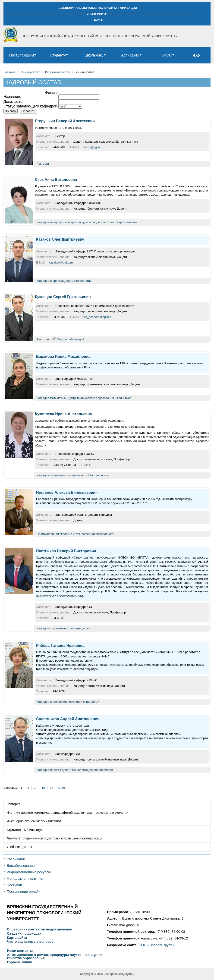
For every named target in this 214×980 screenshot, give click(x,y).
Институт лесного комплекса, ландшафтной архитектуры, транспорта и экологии (67, 813)
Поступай (14, 885)
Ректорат (43, 164)
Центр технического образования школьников (99, 398)
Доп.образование (21, 865)
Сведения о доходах (24, 934)
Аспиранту (130, 55)
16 (43, 788)
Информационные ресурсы (29, 872)
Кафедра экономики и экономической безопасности (73, 475)
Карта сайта (17, 938)
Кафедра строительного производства (63, 628)
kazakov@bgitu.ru (61, 262)
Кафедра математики (52, 398)
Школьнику (94, 55)
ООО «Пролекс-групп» (156, 945)
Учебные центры (19, 847)
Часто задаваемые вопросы (31, 942)
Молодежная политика (25, 878)
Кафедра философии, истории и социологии (68, 702)
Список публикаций (71, 339)
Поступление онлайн (24, 891)
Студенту (58, 55)
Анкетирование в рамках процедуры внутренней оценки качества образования (55, 956)
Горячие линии (20, 962)
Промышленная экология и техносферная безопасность (76, 534)
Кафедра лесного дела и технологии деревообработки (75, 770)
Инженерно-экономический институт (34, 821)
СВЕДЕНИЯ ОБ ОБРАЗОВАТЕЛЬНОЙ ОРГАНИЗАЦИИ (98, 8)
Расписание (16, 859)
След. (62, 788)
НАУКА (98, 20)
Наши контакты (20, 951)
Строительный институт (24, 830)
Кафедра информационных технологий (64, 281)
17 (52, 788)
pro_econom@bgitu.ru (98, 317)
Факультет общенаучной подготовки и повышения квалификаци (54, 838)
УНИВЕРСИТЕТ (98, 14)
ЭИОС (166, 55)
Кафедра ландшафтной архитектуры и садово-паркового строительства (87, 222)
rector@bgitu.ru (93, 147)
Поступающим (22, 55)
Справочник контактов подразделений (39, 929)
